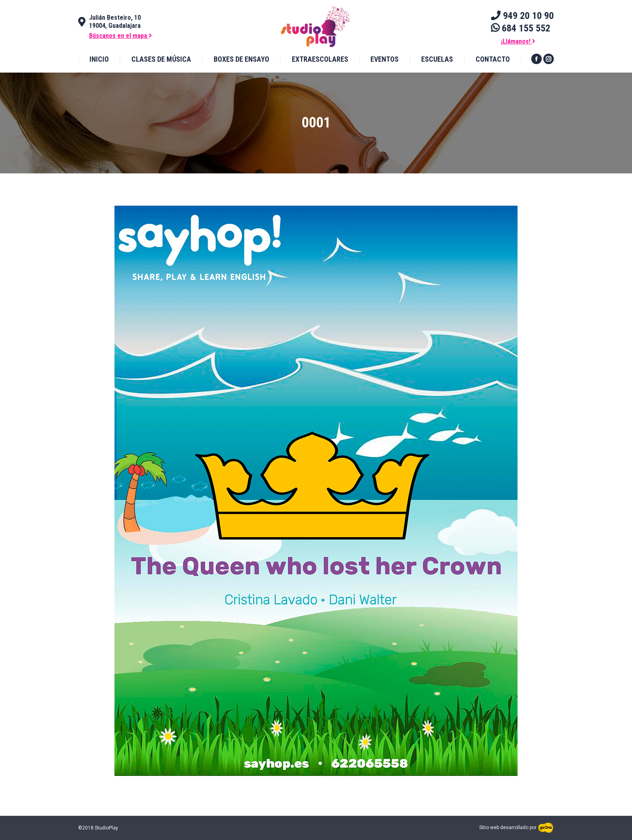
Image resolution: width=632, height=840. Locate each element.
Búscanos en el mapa (121, 36)
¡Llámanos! (518, 41)
